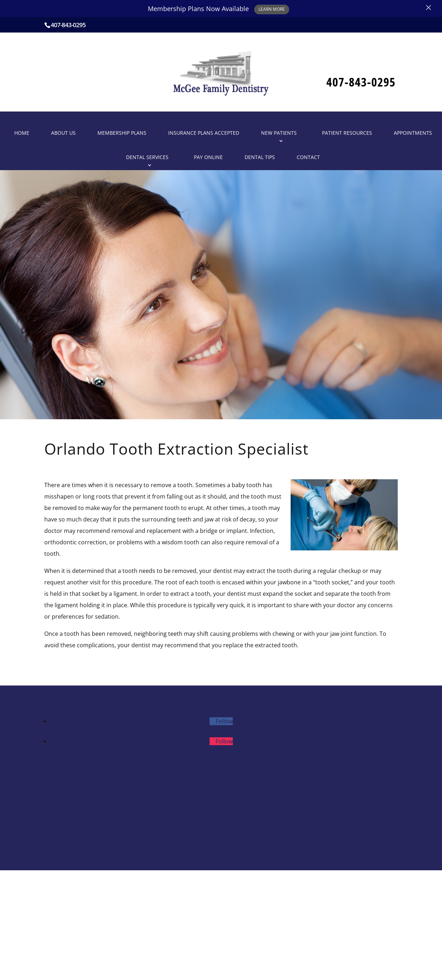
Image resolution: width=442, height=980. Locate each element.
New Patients (279, 133)
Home (22, 133)
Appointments (413, 133)
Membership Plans (122, 133)
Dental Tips (260, 157)
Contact (308, 157)
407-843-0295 (68, 25)
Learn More (272, 9)
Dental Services (147, 157)
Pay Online (208, 157)
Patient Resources (347, 133)
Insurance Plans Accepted (204, 133)
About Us (63, 133)
